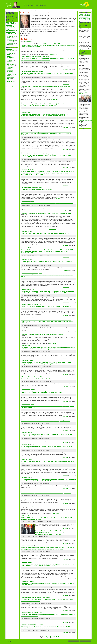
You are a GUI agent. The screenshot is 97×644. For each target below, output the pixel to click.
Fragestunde (10, 67)
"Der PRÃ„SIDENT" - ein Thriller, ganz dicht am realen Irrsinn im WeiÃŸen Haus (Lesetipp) (46, 306)
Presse (34, 10)
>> (57, 636)
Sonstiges (9, 38)
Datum (49, 638)
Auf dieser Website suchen (12, 10)
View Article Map (27, 42)
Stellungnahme (10, 77)
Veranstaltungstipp (11, 74)
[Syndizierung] (9, 87)
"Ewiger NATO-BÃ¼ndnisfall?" (37, 506)
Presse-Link (10, 60)
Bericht (9, 55)
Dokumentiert (10, 81)
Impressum (53, 10)
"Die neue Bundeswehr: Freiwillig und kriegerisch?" (35, 379)
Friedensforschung (11, 41)
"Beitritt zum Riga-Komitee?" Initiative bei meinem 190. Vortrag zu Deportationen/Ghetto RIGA (47, 203)
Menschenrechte (11, 43)
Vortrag (9, 76)
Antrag (8, 59)
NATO (23, 506)
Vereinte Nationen (26, 318)
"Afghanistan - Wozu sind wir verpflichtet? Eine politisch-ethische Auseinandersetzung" (53, 86)
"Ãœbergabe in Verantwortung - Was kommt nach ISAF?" (37, 189)
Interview (9, 62)
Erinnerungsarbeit (11, 36)
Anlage (81, 49)
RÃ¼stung (9, 45)
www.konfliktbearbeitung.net (85, 120)
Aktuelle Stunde (11, 57)
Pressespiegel (10, 53)
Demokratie (10, 39)
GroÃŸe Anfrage (11, 64)
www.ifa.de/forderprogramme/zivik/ (87, 123)
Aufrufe (54, 638)
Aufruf (8, 80)
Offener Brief (10, 70)
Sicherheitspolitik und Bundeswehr (30, 72)
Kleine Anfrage (10, 66)
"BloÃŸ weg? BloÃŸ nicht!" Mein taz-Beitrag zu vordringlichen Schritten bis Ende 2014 (45, 233)
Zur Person (21, 10)
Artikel (8, 56)
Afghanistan (24, 86)
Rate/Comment (53, 54)
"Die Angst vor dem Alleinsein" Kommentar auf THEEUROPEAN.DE (47, 334)
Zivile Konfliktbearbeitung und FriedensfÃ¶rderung (12, 31)
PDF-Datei (58, 199)
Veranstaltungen (40, 10)
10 (55, 636)
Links (45, 10)
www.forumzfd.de (83, 127)
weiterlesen (66, 69)
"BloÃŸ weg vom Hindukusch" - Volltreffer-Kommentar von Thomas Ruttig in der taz (51, 213)
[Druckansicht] (9, 85)
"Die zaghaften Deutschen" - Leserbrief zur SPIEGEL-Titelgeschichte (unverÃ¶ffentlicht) (45, 421)
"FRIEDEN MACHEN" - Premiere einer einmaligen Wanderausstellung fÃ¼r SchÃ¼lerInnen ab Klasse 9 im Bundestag (54, 533)
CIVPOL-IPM (25, 460)
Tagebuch (9, 69)
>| (59, 636)
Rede (8, 63)
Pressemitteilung (11, 50)
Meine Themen (28, 10)
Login (49, 10)
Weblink (9, 79)
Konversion (10, 42)
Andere (61, 44)
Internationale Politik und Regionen (30, 45)
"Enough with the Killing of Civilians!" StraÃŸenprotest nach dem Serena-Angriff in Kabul (46, 493)
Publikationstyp (10, 49)
